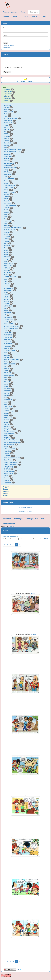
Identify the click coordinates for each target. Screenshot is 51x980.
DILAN (8, 199)
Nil (7, 315)
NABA (8, 310)
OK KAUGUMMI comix (13, 326)
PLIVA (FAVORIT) (12, 351)
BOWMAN (9, 165)
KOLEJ (8, 270)
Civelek (8, 183)
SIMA (8, 366)
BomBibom (10, 156)
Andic (8, 125)
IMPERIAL (9, 246)
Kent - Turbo (10, 266)
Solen (8, 371)
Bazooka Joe (11, 143)
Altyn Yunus (10, 121)
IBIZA (8, 243)
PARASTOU (10, 337)
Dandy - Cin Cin (11, 192)
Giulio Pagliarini (11, 230)
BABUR (8, 138)
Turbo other (10, 400)
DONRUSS (9, 203)
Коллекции (7, 105)
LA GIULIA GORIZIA (13, 277)
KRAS (8, 275)
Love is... (9, 284)
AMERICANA (10, 123)
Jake (7, 248)
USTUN (8, 409)
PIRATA (8, 348)
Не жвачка (9, 482)
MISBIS (8, 301)
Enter (8, 214)
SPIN (8, 377)
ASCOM (8, 134)
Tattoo (8, 384)
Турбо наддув (11, 471)
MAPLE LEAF (10, 288)
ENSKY (8, 212)
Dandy (8, 190)
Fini (7, 219)
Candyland (9, 174)
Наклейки (9, 94)
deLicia (8, 194)
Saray (8, 362)
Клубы (6, 496)
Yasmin (8, 420)
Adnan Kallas (10, 112)
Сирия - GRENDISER (13, 462)
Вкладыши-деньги (12, 431)
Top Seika (9, 389)
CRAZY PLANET (11, 185)
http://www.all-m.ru (25, 512)
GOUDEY (9, 237)
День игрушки (11, 433)
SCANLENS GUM (12, 364)
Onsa (8, 331)
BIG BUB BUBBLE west (14, 152)
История (9, 89)
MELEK (8, 297)
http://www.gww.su (25, 507)
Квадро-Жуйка (11, 444)
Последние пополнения (35, 519)
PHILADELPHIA (11, 344)
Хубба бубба (10, 473)
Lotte (8, 281)
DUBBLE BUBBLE (12, 205)
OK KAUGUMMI (11, 324)
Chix (7, 176)
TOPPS (9, 393)
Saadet (8, 355)
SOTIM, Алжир (11, 375)
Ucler (8, 402)
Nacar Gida (10, 313)
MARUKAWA (10, 290)
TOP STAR (9, 391)
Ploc (7, 353)
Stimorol (9, 382)
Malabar (9, 286)
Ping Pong (9, 346)
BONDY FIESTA (11, 163)
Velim (8, 413)
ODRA (8, 322)
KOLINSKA (10, 272)
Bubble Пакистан (12, 168)
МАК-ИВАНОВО (11, 449)
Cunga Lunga (10, 188)
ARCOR (9, 130)
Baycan (8, 141)
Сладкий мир (10, 467)
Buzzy (8, 170)
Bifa (7, 147)
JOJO (8, 255)
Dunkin (9, 208)
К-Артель (9, 438)
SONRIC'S (9, 373)
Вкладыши (10, 92)
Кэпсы (8, 447)
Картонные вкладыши (14, 442)
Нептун (9, 453)
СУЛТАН (9, 469)
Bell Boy (9, 145)
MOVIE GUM (10, 306)
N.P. (7, 308)
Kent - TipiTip (10, 264)
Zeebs (8, 422)
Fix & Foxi (9, 221)
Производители (9, 523)
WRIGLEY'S (10, 418)
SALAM (8, 357)
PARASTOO (10, 335)
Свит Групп (10, 460)
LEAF (8, 279)
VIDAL (8, 415)
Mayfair (8, 295)
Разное (8, 101)
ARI (7, 132)
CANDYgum (10, 172)
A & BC (8, 107)
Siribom (8, 368)
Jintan (8, 252)
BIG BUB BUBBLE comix (15, 150)
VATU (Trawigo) (11, 411)
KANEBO (9, 257)
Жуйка (8, 435)
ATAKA (8, 136)
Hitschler (9, 241)
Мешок (6, 493)
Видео (5, 489)
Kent (8, 261)
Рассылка (9, 98)
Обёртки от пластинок (14, 458)
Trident (8, 395)
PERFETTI (10, 342)
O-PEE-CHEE (10, 319)
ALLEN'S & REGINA (13, 118)
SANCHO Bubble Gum (13, 360)
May (7, 293)
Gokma (8, 232)
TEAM (8, 386)
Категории (7, 519)
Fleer (8, 223)
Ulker (8, 404)
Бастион (9, 427)
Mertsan (9, 299)
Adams (8, 109)
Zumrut (8, 424)
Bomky (8, 161)
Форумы (6, 487)
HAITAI (8, 239)
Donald (8, 201)
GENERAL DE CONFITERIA (15, 228)
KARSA (8, 259)
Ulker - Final (10, 406)
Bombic (8, 159)
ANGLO (8, 127)
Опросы (6, 491)
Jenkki (8, 250)
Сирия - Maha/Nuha (13, 465)
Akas (8, 116)
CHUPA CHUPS (11, 179)
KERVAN (9, 268)
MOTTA (8, 304)
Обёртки (8, 96)
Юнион (8, 478)
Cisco (8, 181)
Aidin (8, 114)
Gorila (8, 235)
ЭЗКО (8, 476)
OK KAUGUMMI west (13, 328)
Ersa (8, 217)
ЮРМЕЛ (9, 480)
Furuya (8, 226)
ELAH (8, 210)
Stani (8, 380)
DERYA (8, 197)
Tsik (7, 398)
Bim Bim (9, 154)
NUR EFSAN (10, 317)
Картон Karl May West (13, 440)
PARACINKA (10, 333)
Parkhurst (9, 339)
